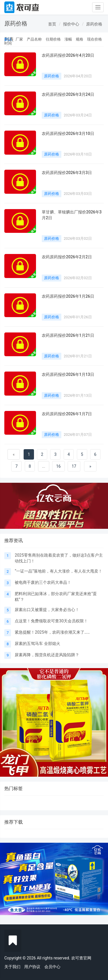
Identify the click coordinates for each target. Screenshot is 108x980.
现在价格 (94, 39)
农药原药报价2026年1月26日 (68, 296)
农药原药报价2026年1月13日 (68, 374)
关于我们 (12, 967)
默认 (8, 39)
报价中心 (71, 24)
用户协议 (32, 967)
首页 (52, 24)
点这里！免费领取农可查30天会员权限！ (51, 621)
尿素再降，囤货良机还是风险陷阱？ (47, 655)
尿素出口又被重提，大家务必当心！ (47, 610)
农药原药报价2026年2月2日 (67, 257)
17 (74, 466)
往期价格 (53, 39)
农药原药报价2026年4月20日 (68, 55)
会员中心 (52, 967)
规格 (79, 39)
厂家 (19, 39)
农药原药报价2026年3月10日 (68, 134)
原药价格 (94, 24)
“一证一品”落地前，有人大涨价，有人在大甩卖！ (58, 571)
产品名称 (34, 39)
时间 (8, 43)
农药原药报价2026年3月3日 (67, 173)
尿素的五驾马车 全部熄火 (37, 643)
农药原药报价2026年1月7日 (67, 414)
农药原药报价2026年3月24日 (68, 94)
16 (58, 466)
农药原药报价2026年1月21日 (68, 335)
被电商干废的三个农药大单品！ (43, 582)
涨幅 (68, 39)
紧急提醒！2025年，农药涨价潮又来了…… (52, 632)
